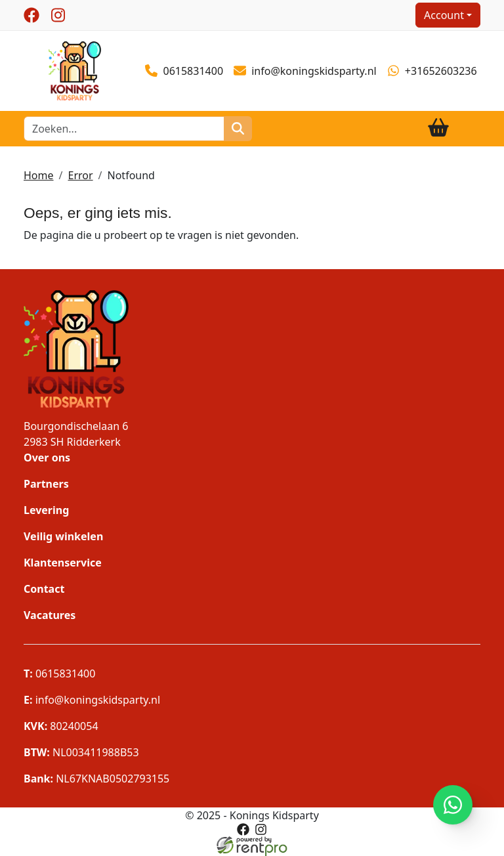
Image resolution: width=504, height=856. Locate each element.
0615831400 (184, 71)
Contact (44, 589)
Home (39, 175)
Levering (46, 510)
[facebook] (31, 15)
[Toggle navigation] (470, 128)
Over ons (47, 458)
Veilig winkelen (63, 536)
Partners (46, 484)
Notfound (131, 175)
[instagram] (58, 15)
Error (80, 175)
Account (444, 15)
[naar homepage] (75, 70)
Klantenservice (63, 563)
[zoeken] (238, 129)
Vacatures (50, 615)
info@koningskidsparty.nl (305, 71)
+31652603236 (432, 71)
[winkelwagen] (438, 128)
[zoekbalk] (124, 129)
